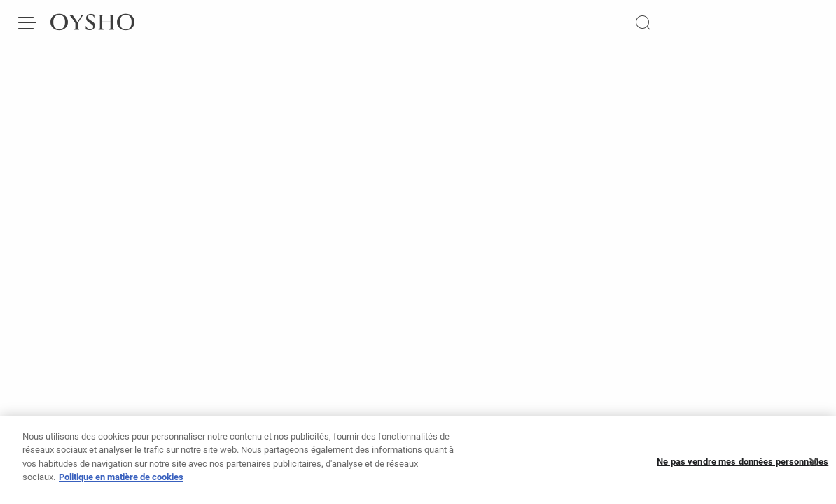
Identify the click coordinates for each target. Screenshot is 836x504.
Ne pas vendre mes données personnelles (743, 468)
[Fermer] (814, 468)
